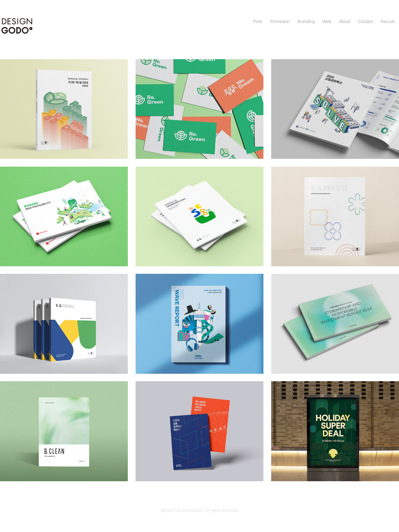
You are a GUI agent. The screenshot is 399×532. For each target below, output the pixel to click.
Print (258, 21)
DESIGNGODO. (190, 510)
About (345, 21)
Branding (306, 21)
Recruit (387, 21)
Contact (365, 21)
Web (327, 21)
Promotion (280, 21)
